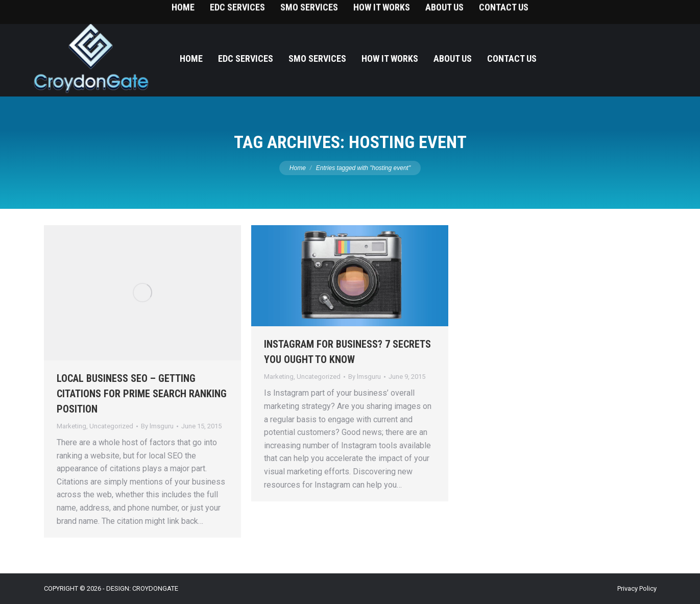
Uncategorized (111, 426)
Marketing (71, 426)
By (157, 426)
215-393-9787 (654, 10)
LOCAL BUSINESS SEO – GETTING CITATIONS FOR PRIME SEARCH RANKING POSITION (142, 394)
